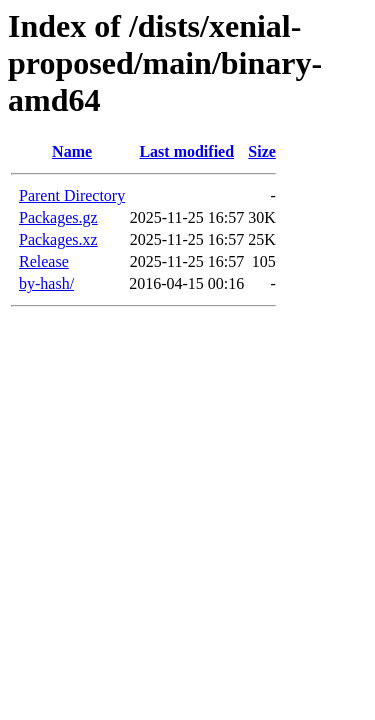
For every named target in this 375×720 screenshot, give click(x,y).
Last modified (186, 151)
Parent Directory (72, 195)
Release (44, 261)
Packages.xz (58, 239)
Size (262, 151)
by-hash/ (46, 283)
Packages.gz (58, 217)
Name (72, 151)
